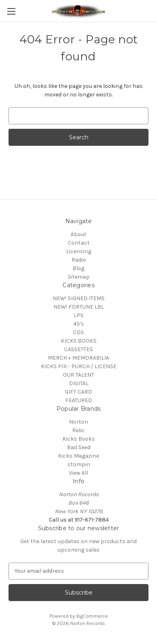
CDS (78, 332)
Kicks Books (79, 439)
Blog (78, 268)
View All (78, 473)
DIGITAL (79, 383)
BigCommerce (92, 616)
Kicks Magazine (78, 456)
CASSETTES (78, 349)
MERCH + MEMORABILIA (78, 358)
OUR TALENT (78, 375)
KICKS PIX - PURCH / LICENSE (79, 366)
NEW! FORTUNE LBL (79, 307)
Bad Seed (79, 447)
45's (79, 324)
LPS (79, 315)
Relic (78, 430)
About (78, 234)
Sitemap (79, 277)
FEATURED (79, 400)
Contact (79, 243)
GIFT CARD (78, 392)
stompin (79, 464)
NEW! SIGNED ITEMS (79, 298)
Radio (79, 260)
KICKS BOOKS (79, 341)
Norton (78, 422)
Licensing (79, 251)
